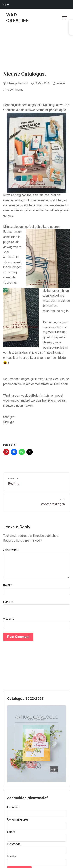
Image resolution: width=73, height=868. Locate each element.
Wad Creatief (17, 18)
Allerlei (59, 83)
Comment (11, 550)
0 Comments (13, 90)
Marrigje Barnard (16, 83)
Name (8, 585)
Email (8, 602)
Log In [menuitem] (5, 5)
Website (9, 619)
